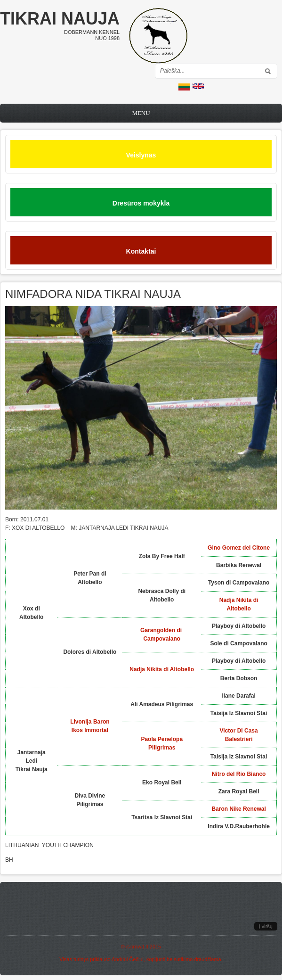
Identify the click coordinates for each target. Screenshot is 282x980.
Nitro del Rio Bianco (239, 774)
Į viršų (266, 926)
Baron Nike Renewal (238, 809)
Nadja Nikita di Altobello (162, 669)
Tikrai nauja (60, 19)
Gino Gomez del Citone (239, 548)
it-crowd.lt (137, 947)
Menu (141, 113)
